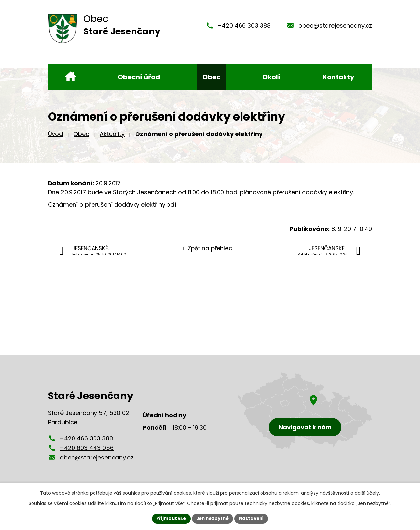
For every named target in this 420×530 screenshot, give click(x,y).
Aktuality (112, 134)
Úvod (55, 134)
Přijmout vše (169, 518)
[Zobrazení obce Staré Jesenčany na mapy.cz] (305, 411)
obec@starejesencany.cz (335, 25)
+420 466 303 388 (244, 25)
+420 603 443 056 (87, 448)
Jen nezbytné (212, 518)
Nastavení (253, 518)
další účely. (367, 493)
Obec (81, 134)
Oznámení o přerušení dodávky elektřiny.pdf (112, 204)
